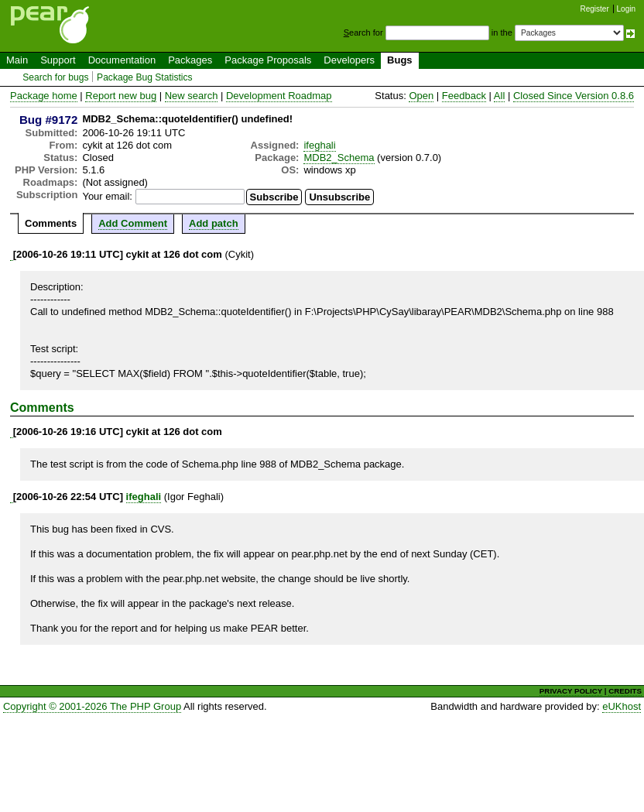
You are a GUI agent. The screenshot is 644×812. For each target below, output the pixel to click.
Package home (44, 96)
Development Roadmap (279, 96)
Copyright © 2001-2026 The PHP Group (92, 706)
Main (17, 60)
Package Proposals (268, 60)
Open (421, 96)
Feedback (464, 96)
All (499, 96)
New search (192, 96)
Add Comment (133, 223)
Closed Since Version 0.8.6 (574, 96)
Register (595, 9)
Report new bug (121, 96)
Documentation (122, 60)
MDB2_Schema (339, 158)
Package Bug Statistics (145, 77)
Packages (190, 60)
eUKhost (622, 706)
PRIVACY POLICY (571, 691)
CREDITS (625, 691)
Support (58, 60)
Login (626, 9)
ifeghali (319, 145)
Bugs (400, 60)
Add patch (214, 223)
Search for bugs (55, 77)
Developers (349, 60)
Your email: (107, 196)
